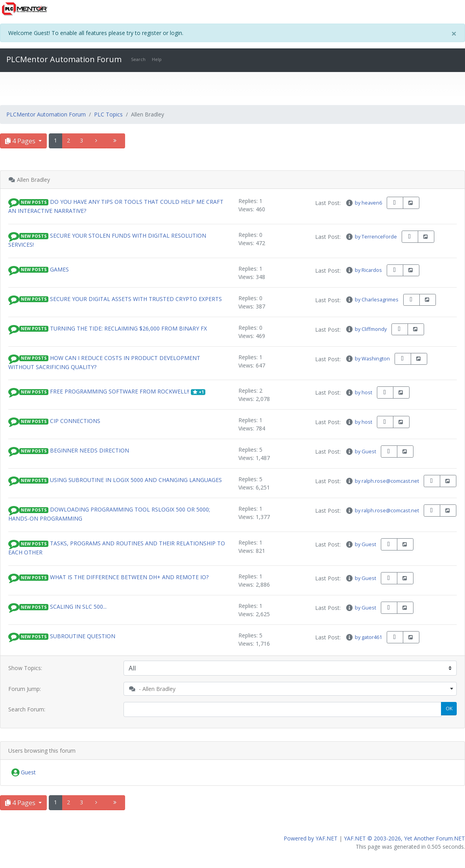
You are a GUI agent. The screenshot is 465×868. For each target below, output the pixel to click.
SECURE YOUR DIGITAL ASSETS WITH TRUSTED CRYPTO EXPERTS (136, 298)
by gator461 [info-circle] (364, 637)
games (59, 269)
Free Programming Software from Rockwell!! (120, 391)
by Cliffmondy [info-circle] (366, 329)
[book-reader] (395, 203)
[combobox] (290, 689)
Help (157, 59)
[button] (14, 202)
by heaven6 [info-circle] (364, 203)
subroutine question (83, 636)
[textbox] (290, 689)
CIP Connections (75, 421)
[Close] (454, 33)
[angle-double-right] (116, 141)
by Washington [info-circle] (367, 358)
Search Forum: (27, 709)
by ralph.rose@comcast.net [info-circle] (382, 481)
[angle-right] (97, 141)
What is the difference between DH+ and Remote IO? (129, 577)
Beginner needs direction (89, 450)
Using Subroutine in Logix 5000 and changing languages (136, 480)
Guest (24, 773)
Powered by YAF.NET (311, 838)
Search (138, 59)
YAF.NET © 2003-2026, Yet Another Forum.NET (404, 838)
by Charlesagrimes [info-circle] (372, 299)
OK (449, 708)
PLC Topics (108, 114)
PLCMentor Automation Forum (64, 59)
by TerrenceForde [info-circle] (371, 236)
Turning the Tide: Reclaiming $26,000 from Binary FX (128, 328)
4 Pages (21, 141)
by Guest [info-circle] (361, 451)
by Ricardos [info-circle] (364, 270)
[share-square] (411, 203)
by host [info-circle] (359, 392)
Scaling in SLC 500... (78, 607)
